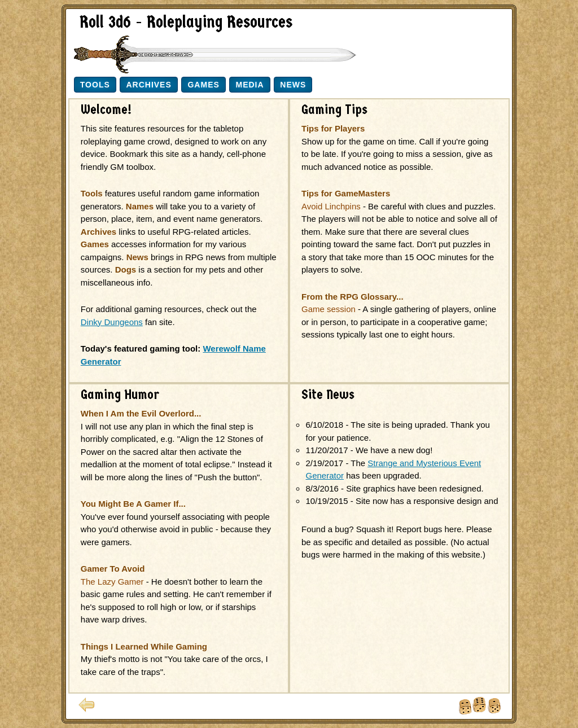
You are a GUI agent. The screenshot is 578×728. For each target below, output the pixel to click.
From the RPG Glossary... (353, 297)
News (293, 85)
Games (203, 85)
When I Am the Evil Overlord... (141, 413)
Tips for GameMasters (346, 193)
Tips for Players (333, 128)
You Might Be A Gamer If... (133, 504)
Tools (95, 85)
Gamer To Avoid (113, 569)
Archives (148, 85)
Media (249, 85)
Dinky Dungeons (112, 322)
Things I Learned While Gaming (144, 646)
